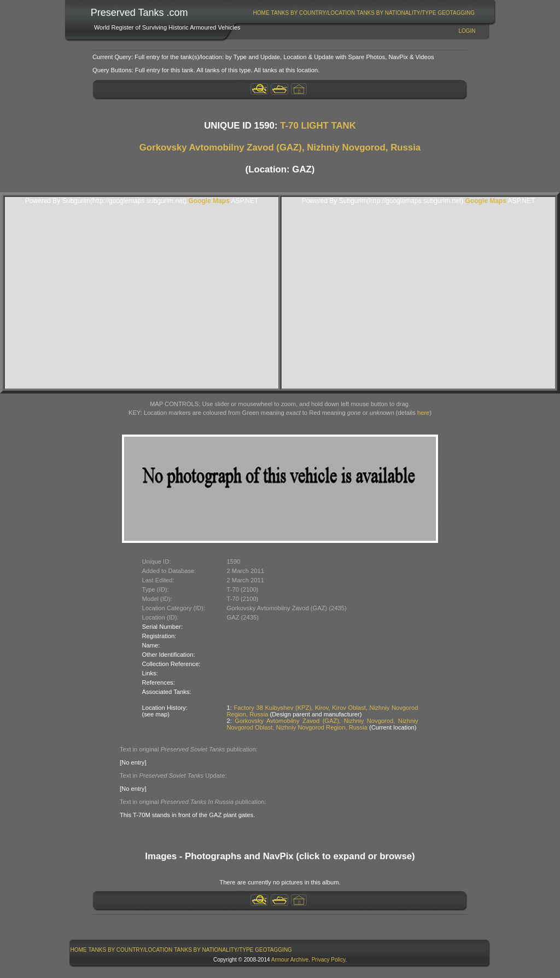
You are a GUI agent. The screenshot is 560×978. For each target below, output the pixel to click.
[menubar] (364, 13)
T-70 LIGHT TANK (318, 126)
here (423, 413)
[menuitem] (261, 13)
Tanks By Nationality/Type (396, 13)
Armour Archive (290, 960)
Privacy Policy (329, 960)
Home (261, 13)
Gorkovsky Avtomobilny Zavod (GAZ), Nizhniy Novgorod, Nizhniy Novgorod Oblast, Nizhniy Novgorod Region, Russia (323, 724)
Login (467, 31)
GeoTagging (456, 13)
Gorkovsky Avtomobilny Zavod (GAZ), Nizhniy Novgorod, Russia (280, 147)
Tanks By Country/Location (313, 13)
